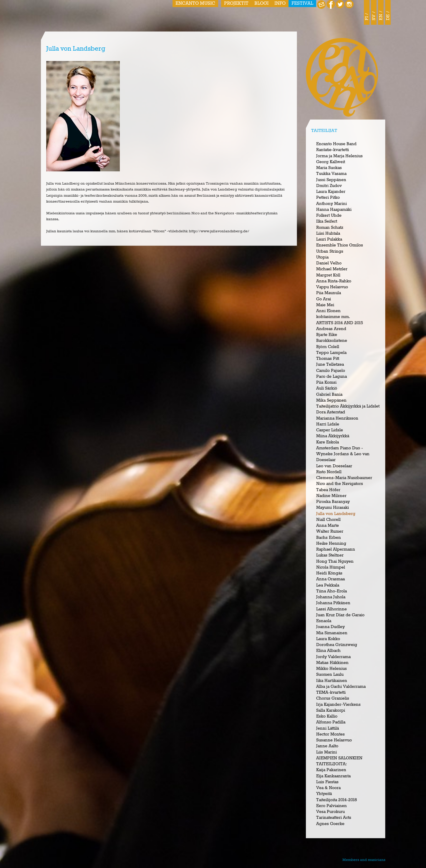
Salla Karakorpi (331, 710)
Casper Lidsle (330, 430)
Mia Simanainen (332, 633)
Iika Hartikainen (332, 681)
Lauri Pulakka (329, 239)
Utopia (322, 257)
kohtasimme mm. (333, 317)
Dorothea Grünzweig (337, 645)
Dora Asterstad (331, 412)
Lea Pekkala (328, 585)
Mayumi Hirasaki (333, 508)
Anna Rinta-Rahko (334, 281)
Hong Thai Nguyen (335, 561)
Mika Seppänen (331, 400)
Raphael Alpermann (336, 549)
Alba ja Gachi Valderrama (341, 687)
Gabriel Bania (329, 395)
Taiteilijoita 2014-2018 (337, 800)
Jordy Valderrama (333, 657)
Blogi (261, 4)
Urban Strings (330, 251)
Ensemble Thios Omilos (340, 245)
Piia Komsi (326, 382)
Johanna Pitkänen (333, 603)
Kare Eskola (328, 442)
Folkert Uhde (329, 216)
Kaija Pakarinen (331, 770)
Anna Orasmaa (330, 579)
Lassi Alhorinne (331, 609)
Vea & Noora (328, 788)
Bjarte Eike (327, 335)
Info (280, 4)
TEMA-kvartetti (331, 693)
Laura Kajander (331, 192)
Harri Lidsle (328, 424)
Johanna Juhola (331, 597)
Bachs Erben (329, 538)
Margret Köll (328, 275)
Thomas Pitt (328, 359)
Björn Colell (328, 347)
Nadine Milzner (331, 496)
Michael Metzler (332, 269)
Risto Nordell (329, 472)
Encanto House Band (336, 144)
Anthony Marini (331, 204)
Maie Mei (325, 305)
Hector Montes (330, 734)
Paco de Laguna (331, 377)
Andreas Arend (331, 329)
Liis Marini (326, 752)
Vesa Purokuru (330, 812)
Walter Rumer (330, 531)
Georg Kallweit (331, 162)
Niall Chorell (328, 520)
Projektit (236, 4)
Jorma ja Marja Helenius (339, 156)
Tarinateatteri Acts (334, 818)
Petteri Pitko (328, 198)
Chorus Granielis (333, 698)
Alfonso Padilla (331, 722)
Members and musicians (364, 860)
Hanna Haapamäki (334, 210)
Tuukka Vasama (331, 174)
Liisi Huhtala (328, 233)
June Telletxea (330, 365)
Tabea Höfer (328, 490)
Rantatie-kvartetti (333, 150)
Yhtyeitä (324, 794)
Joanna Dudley (330, 627)
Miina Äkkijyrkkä (333, 436)
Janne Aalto (327, 746)
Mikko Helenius (331, 669)
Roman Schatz (330, 228)
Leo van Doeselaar (334, 466)
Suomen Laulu (330, 675)
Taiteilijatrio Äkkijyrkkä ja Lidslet (348, 406)
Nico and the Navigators (340, 484)
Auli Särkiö (327, 388)
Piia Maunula (329, 293)
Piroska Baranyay (333, 502)
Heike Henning (331, 544)
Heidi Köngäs (329, 573)
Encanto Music (195, 4)
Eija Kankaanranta (333, 776)
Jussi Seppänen (331, 180)
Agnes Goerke (330, 824)
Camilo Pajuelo (331, 371)
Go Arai (324, 299)
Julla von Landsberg (336, 514)
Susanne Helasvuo (334, 740)
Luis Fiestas (327, 782)
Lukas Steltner (330, 555)
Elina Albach (328, 651)
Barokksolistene (332, 341)
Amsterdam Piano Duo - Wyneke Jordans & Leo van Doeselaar (343, 454)
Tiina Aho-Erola (331, 591)
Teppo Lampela (331, 353)
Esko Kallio (327, 716)
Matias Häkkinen (332, 663)
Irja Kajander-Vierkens (338, 705)
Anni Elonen (328, 311)
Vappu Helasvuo (332, 287)
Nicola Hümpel (331, 567)
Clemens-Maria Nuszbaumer (344, 478)
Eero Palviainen (331, 806)
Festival (302, 4)
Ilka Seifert (327, 221)
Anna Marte (328, 526)
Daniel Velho (329, 263)
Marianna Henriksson (337, 418)
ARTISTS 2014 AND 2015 (340, 323)
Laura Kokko (328, 639)
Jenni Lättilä (328, 728)
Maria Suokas (329, 168)
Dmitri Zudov (329, 186)
